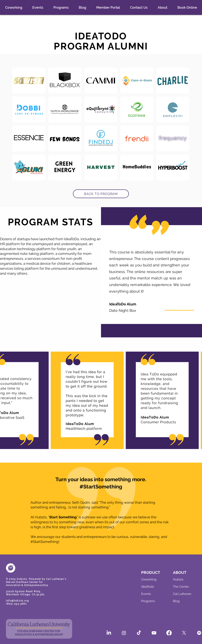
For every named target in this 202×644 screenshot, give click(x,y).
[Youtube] (154, 633)
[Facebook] (169, 633)
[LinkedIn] (109, 633)
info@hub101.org (18, 601)
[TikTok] (139, 633)
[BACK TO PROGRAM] (101, 194)
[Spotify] (199, 633)
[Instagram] (124, 633)
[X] (184, 633)
